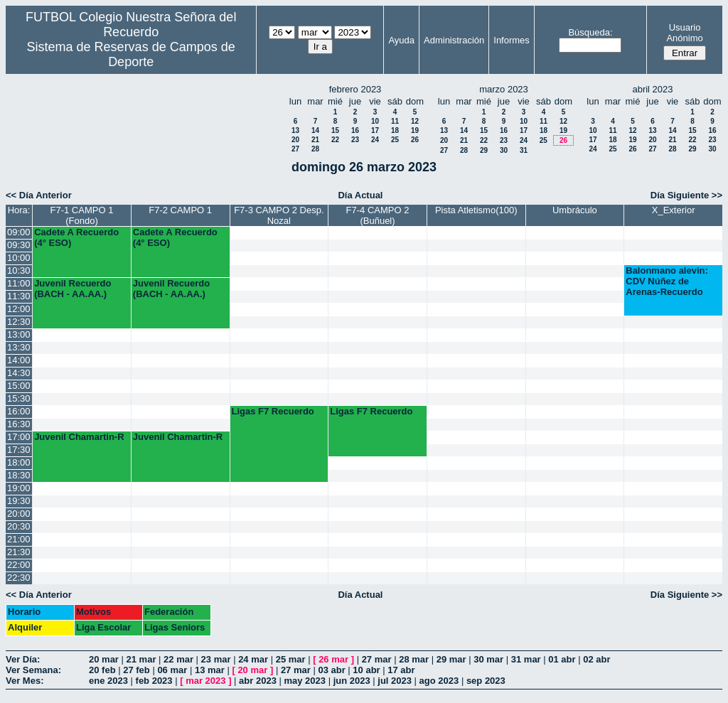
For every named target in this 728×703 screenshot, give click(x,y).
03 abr (331, 670)
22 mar (178, 659)
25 (395, 140)
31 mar (526, 659)
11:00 (19, 283)
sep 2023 (486, 681)
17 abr (401, 670)
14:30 (19, 373)
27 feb (136, 670)
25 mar (291, 659)
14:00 (19, 360)
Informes (512, 40)
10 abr (366, 670)
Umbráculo (575, 210)
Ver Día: (23, 659)
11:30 (19, 296)
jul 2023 (395, 681)
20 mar (104, 659)
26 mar (333, 659)
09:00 (19, 232)
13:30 (19, 347)
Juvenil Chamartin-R (79, 437)
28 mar (414, 659)
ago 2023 (439, 681)
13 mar (210, 670)
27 (295, 149)
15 (335, 130)
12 (415, 121)
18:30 (19, 475)
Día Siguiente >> (686, 195)
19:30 (19, 501)
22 (335, 140)
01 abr (562, 659)
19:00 (19, 488)
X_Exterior (674, 210)
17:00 (19, 437)
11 (395, 121)
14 (315, 130)
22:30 (19, 578)
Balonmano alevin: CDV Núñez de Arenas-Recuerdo (667, 281)
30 (504, 150)
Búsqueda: (590, 32)
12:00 (19, 309)
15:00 (19, 386)
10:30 (19, 270)
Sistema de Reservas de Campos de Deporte (131, 54)
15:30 (19, 398)
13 (295, 130)
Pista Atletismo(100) (476, 210)
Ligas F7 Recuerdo (273, 411)
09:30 (19, 245)
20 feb (102, 670)
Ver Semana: (33, 670)
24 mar (253, 659)
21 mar (141, 659)
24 (375, 140)
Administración (454, 40)
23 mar (216, 659)
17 (375, 130)
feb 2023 (154, 681)
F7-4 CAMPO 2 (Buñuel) (378, 215)
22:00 (19, 565)
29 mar (451, 659)
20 (295, 140)
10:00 (19, 258)
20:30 (19, 526)
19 (415, 130)
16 (355, 130)
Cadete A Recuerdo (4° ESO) (76, 237)
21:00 (19, 539)
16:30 (19, 424)
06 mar (172, 670)
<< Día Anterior (39, 195)
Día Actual (360, 195)
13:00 (19, 334)
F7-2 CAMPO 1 (180, 210)
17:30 (19, 450)
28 (315, 149)
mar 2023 (205, 681)
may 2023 (305, 681)
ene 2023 (108, 681)
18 (395, 130)
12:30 (19, 322)
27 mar (377, 659)
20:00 (19, 514)
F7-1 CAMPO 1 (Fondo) (82, 215)
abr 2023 (258, 681)
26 (415, 140)
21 (315, 140)
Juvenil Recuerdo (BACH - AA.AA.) (73, 289)
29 (484, 150)
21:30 (19, 552)
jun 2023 (352, 681)
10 (375, 121)
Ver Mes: (25, 681)
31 (524, 150)
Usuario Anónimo (684, 33)
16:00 (19, 411)
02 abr (596, 659)
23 (355, 140)
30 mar (488, 659)
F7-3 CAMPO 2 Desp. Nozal (279, 215)
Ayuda (401, 40)
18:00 (19, 462)
